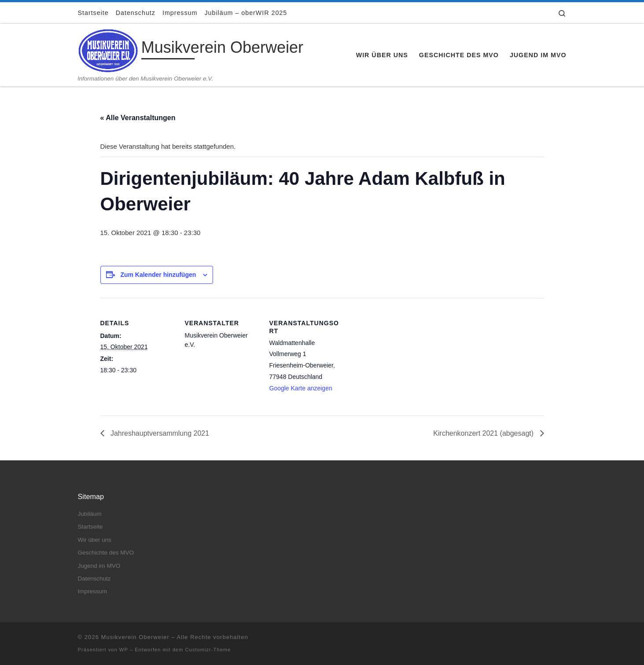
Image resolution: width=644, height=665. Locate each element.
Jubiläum (90, 514)
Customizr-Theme (208, 650)
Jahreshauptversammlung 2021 (159, 433)
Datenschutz (94, 579)
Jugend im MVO (99, 566)
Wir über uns (95, 540)
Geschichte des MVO (106, 553)
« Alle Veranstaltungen (138, 118)
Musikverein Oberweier (135, 637)
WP (124, 650)
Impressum (93, 591)
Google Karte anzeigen (301, 388)
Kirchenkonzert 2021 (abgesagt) (484, 433)
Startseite (90, 527)
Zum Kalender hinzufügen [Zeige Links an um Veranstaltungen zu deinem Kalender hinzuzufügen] (158, 275)
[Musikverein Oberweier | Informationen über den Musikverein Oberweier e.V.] (108, 49)
